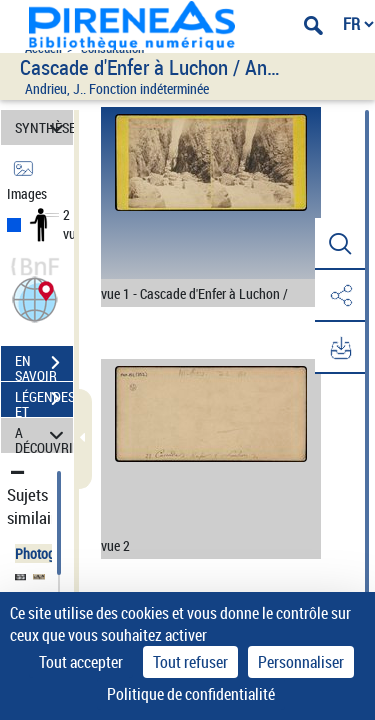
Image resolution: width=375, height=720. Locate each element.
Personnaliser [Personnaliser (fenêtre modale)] (301, 662)
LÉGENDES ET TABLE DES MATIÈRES (44, 401)
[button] (35, 297)
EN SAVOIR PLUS (44, 365)
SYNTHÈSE (44, 127)
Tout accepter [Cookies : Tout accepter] (81, 662)
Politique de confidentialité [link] (191, 694)
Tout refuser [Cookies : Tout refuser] (190, 662)
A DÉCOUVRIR (44, 435)
